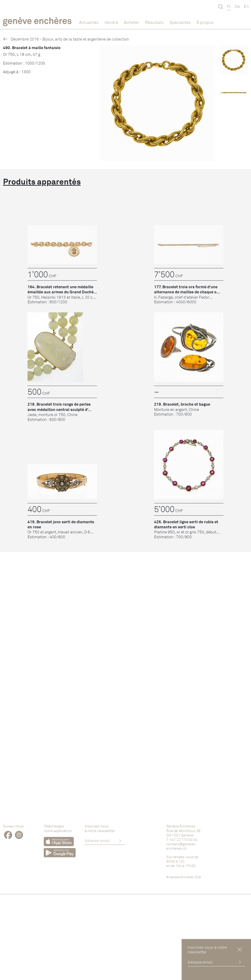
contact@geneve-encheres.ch (181, 846)
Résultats (154, 22)
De (237, 6)
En (246, 6)
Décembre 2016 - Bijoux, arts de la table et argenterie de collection (66, 39)
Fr (229, 6)
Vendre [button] (111, 22)
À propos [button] (205, 22)
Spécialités (180, 22)
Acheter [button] (132, 22)
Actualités (89, 22)
